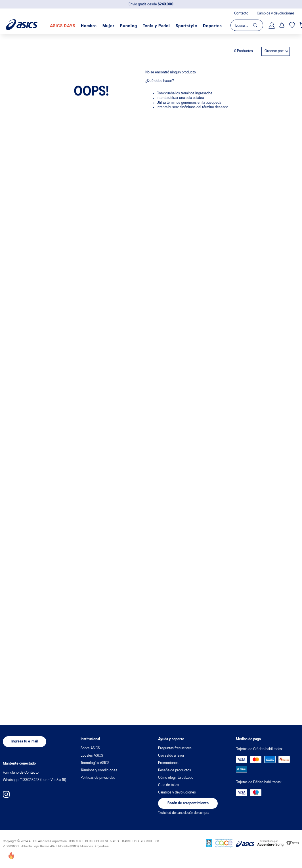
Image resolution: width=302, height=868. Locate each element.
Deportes (212, 26)
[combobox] (247, 25)
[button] (25, 742)
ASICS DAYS (63, 26)
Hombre (89, 26)
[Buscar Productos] (258, 25)
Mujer (108, 26)
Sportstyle (186, 26)
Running (129, 26)
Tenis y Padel (156, 26)
